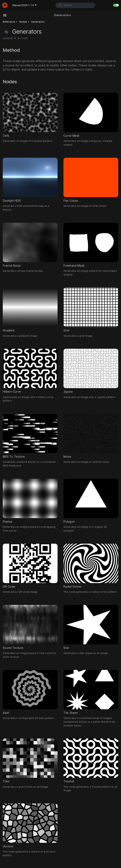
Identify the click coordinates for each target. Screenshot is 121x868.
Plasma (30, 501)
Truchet (91, 761)
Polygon (91, 501)
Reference (9, 22)
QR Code (30, 566)
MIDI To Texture (30, 436)
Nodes (23, 22)
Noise (91, 436)
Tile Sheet (91, 692)
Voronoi (30, 826)
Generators (38, 22)
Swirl (30, 692)
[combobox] (75, 5)
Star (91, 627)
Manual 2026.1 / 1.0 (24, 5)
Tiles (30, 761)
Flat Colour (91, 180)
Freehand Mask (91, 245)
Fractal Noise (30, 245)
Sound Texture (30, 627)
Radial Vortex (91, 566)
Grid (91, 310)
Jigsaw (91, 371)
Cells (30, 115)
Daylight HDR (30, 180)
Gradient (30, 310)
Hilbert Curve (30, 371)
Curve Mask (91, 115)
